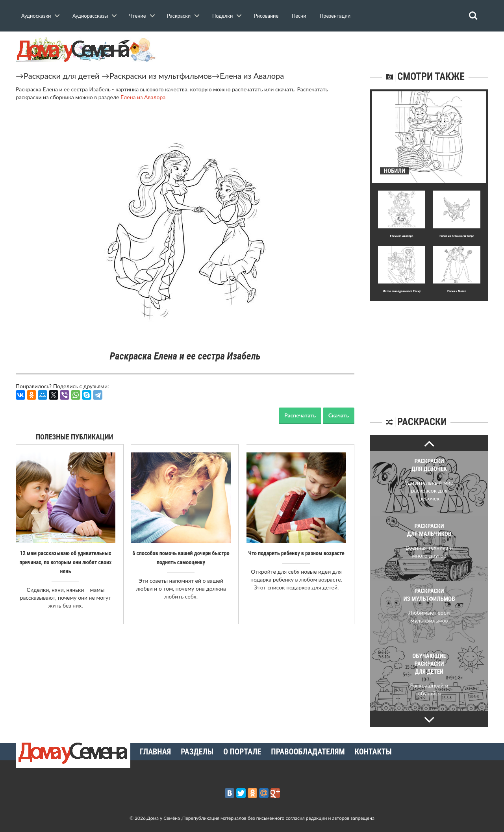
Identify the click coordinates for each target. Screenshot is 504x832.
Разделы (197, 752)
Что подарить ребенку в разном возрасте (296, 553)
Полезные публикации (75, 437)
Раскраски (179, 16)
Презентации (335, 16)
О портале (242, 752)
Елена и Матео (457, 291)
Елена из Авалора (252, 76)
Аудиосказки (36, 16)
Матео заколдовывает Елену (402, 291)
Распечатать (300, 415)
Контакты (373, 752)
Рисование (266, 16)
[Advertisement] (429, 350)
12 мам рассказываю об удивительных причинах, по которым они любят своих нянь (66, 562)
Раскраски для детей (62, 76)
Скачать (339, 415)
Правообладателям (308, 752)
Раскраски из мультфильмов (161, 76)
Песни (299, 16)
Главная (155, 752)
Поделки (222, 16)
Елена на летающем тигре (457, 236)
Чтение (138, 16)
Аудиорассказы (90, 16)
